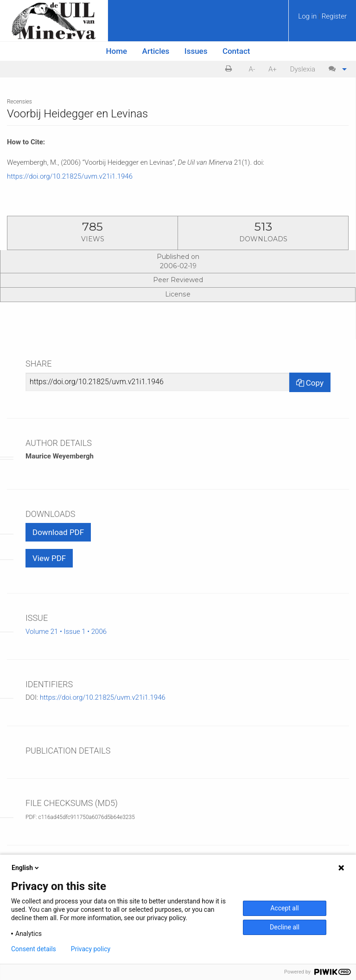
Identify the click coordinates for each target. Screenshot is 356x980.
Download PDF (58, 532)
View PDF (49, 558)
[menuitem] (322, 19)
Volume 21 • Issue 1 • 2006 (66, 632)
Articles (156, 51)
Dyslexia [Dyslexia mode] (303, 69)
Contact (236, 51)
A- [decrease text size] (252, 69)
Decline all (285, 927)
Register (334, 16)
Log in (308, 16)
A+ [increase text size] (273, 69)
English (26, 868)
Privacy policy (91, 949)
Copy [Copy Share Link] (310, 383)
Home (117, 51)
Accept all (285, 908)
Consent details (34, 949)
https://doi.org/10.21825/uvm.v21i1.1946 (70, 176)
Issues (196, 51)
